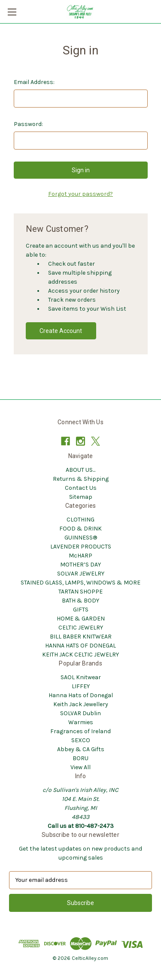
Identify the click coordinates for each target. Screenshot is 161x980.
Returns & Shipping (81, 479)
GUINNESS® (81, 538)
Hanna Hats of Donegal (81, 695)
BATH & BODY (80, 601)
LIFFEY (81, 686)
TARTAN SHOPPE (80, 592)
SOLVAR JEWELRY (81, 574)
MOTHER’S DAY (80, 565)
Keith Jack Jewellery (81, 704)
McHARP (80, 556)
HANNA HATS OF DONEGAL (80, 646)
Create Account (61, 331)
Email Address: (34, 82)
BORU (80, 758)
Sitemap (81, 497)
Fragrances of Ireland (80, 731)
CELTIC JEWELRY (81, 628)
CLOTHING (80, 520)
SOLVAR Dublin (80, 713)
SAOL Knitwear (81, 677)
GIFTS (81, 610)
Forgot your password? (80, 194)
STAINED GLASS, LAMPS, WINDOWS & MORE (80, 583)
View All (80, 767)
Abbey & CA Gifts (81, 749)
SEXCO (81, 740)
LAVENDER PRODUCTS (81, 547)
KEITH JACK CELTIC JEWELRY (80, 655)
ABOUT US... (80, 470)
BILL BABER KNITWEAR (81, 637)
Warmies (81, 722)
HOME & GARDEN (81, 619)
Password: (28, 124)
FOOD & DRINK (80, 529)
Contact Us (81, 488)
